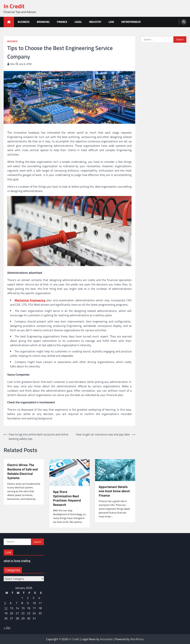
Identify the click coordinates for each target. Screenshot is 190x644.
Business (24, 22)
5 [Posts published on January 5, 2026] (5, 603)
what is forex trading (17, 561)
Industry (95, 22)
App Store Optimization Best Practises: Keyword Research (67, 498)
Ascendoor (106, 639)
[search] (184, 22)
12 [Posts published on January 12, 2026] (6, 608)
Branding (43, 22)
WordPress (137, 639)
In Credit (14, 6)
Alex (11, 64)
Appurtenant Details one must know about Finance (114, 491)
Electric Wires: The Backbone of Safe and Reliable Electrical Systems (22, 471)
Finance (62, 22)
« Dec (7, 628)
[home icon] (9, 22)
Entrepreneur (131, 22)
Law (111, 22)
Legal (78, 22)
